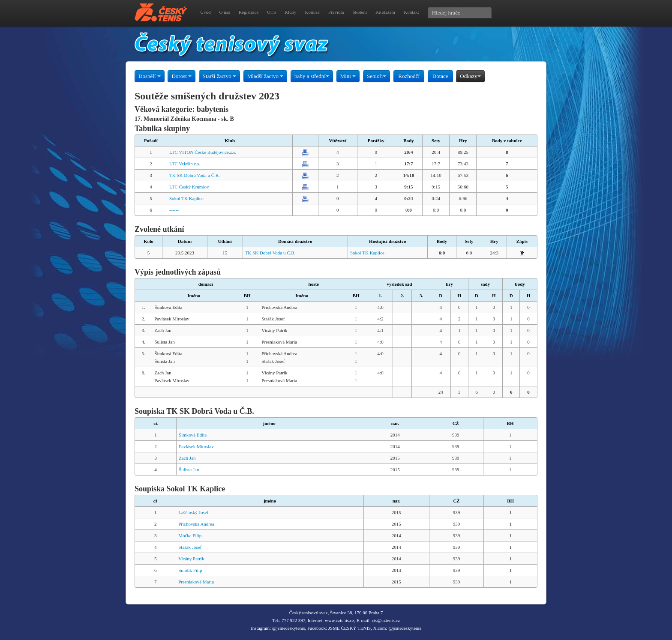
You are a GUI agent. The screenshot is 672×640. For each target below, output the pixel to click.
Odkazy (470, 76)
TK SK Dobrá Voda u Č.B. (195, 175)
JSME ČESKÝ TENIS (349, 628)
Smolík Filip (190, 570)
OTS (271, 12)
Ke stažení (385, 12)
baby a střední (312, 76)
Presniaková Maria (196, 582)
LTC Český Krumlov (189, 187)
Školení (360, 12)
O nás (224, 12)
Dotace (440, 76)
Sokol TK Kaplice (186, 198)
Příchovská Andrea (196, 524)
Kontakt (411, 12)
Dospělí (150, 76)
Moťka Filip (190, 535)
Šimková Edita (193, 435)
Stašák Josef (190, 547)
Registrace (249, 12)
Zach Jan (187, 458)
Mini (348, 76)
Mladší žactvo (265, 76)
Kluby (291, 12)
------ (174, 210)
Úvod (205, 12)
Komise (312, 12)
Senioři (377, 76)
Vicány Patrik (191, 559)
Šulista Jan (189, 470)
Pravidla (336, 12)
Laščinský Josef (193, 512)
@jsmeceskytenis (289, 628)
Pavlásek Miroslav (196, 446)
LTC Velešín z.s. (185, 164)
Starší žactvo (219, 76)
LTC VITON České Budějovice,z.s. (203, 152)
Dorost (181, 76)
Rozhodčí (409, 76)
